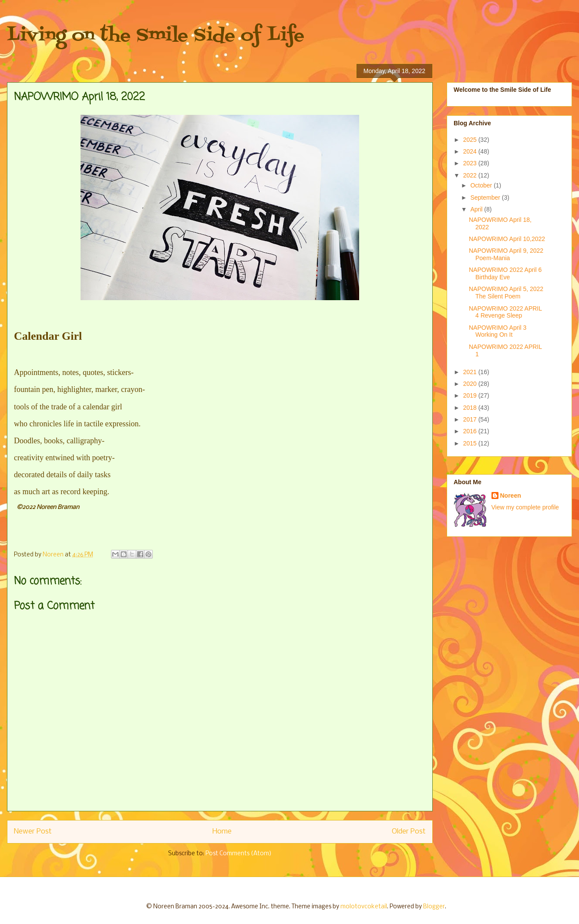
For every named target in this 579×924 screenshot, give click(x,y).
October (482, 185)
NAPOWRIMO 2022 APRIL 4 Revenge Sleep (505, 312)
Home (222, 832)
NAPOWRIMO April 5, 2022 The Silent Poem (506, 293)
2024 (471, 151)
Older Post (409, 832)
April (477, 209)
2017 (471, 419)
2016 (471, 431)
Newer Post (33, 832)
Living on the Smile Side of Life (156, 36)
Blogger (434, 907)
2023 (471, 163)
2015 (471, 443)
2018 (471, 408)
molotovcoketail (364, 907)
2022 (471, 175)
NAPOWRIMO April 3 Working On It (498, 331)
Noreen (511, 495)
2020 (471, 384)
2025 (471, 140)
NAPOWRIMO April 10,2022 (507, 239)
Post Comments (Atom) (239, 854)
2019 (471, 395)
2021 (471, 372)
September (486, 198)
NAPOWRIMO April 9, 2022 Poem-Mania (506, 254)
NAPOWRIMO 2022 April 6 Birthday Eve (505, 273)
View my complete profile (525, 507)
